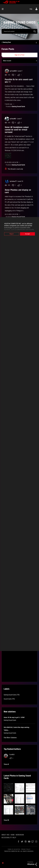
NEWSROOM (20, 835)
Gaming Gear (7, 42)
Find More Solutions (10, 738)
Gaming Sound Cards (18, 106)
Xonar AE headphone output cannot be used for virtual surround (17, 130)
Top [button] (3, 863)
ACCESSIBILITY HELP (9, 838)
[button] (8, 788)
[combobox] (19, 31)
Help (31, 9)
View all (6, 764)
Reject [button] (12, 234)
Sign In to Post (19, 55)
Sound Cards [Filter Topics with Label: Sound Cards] (8, 699)
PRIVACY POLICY (26, 849)
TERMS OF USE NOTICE (14, 849)
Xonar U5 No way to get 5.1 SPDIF (14, 717)
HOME (13, 835)
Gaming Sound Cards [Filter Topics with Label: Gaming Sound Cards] (10, 695)
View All (6, 820)
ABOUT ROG (6, 835)
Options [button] (36, 42)
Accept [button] (27, 234)
